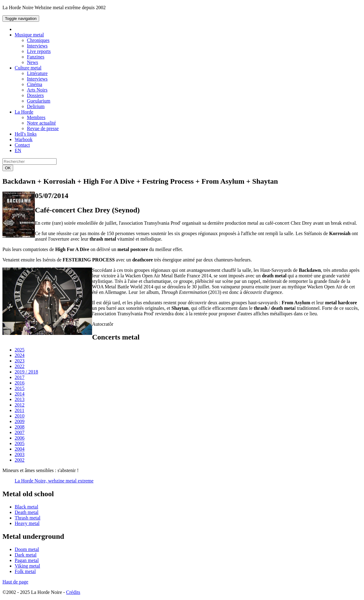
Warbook (24, 139)
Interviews (37, 46)
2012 (20, 405)
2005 (20, 443)
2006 (20, 438)
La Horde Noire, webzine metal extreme (54, 481)
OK (8, 168)
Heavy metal (27, 523)
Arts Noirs (37, 90)
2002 (20, 460)
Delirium (36, 106)
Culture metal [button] (28, 68)
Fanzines (36, 57)
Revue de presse (43, 128)
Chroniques (38, 40)
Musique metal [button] (29, 35)
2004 (20, 449)
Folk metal (25, 571)
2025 (20, 350)
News (32, 62)
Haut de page (15, 582)
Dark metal (26, 555)
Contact (22, 145)
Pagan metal (27, 560)
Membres (36, 117)
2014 (20, 394)
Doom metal (27, 549)
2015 (20, 388)
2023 (20, 361)
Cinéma (35, 84)
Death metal (27, 512)
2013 (20, 399)
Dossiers (35, 95)
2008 (20, 427)
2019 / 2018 (26, 372)
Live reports (39, 51)
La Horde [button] (24, 112)
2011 (19, 410)
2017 (20, 377)
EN (18, 150)
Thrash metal (28, 518)
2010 (20, 416)
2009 (20, 421)
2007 (20, 432)
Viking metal (27, 566)
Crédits (73, 592)
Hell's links (26, 134)
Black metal (26, 507)
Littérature (37, 73)
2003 (20, 454)
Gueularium (39, 101)
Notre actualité (41, 123)
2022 (20, 366)
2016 (20, 383)
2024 (20, 355)
